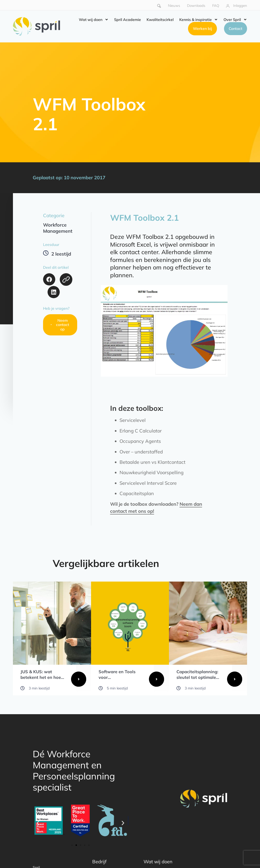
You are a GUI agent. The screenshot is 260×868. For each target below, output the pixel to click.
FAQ (216, 6)
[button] (49, 279)
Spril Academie (128, 20)
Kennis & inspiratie (199, 20)
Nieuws (174, 6)
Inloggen (240, 6)
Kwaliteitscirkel (160, 20)
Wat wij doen (94, 20)
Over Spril (235, 20)
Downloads (196, 6)
